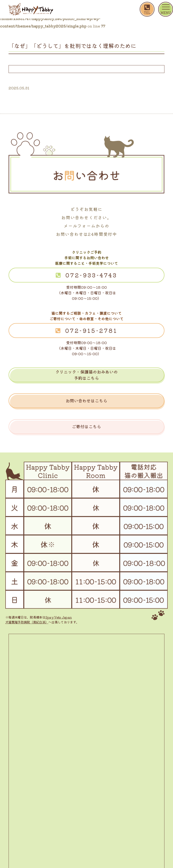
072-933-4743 (91, 275)
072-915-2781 (91, 330)
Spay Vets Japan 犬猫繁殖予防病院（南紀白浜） (39, 620)
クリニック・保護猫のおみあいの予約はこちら (86, 375)
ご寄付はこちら (86, 426)
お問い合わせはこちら (86, 401)
